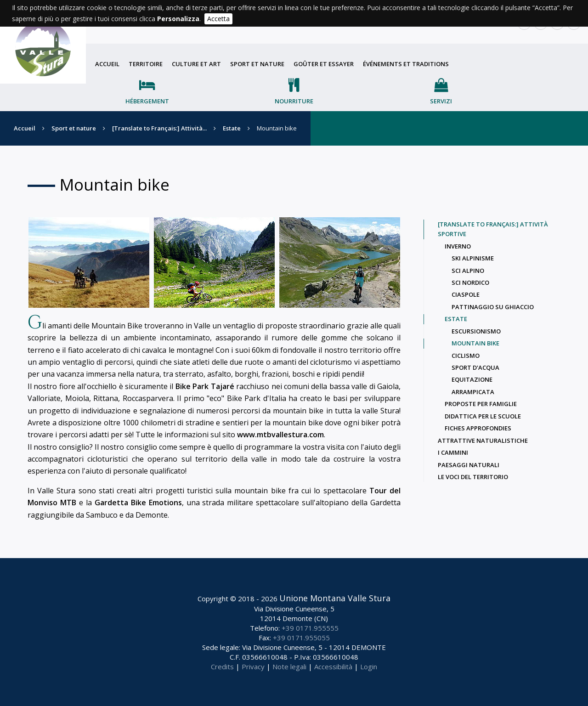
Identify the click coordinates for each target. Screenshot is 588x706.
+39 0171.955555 (310, 628)
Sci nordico (470, 282)
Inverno (458, 246)
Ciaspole (466, 294)
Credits (222, 666)
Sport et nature (257, 64)
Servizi (441, 101)
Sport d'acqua (475, 367)
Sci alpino (468, 271)
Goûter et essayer (324, 64)
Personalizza (178, 19)
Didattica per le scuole (483, 416)
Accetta (218, 19)
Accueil (107, 64)
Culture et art (196, 64)
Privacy (253, 666)
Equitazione (472, 379)
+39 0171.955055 (301, 638)
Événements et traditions (406, 64)
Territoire (146, 64)
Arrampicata (473, 392)
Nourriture (294, 101)
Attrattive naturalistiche (483, 441)
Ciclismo (466, 356)
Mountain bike (475, 343)
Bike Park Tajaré (205, 386)
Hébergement (147, 101)
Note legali (289, 666)
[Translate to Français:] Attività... (159, 128)
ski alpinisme (473, 258)
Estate (232, 128)
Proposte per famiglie (481, 404)
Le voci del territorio (473, 477)
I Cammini (453, 452)
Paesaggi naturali (469, 465)
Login (369, 666)
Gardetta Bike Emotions (138, 503)
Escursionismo (476, 331)
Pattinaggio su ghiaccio (493, 307)
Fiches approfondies (478, 428)
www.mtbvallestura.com (280, 435)
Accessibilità (333, 666)
